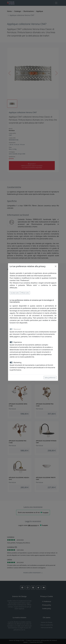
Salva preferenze (50, 378)
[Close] (56, 266)
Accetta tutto (15, 293)
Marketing (18, 362)
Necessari (17, 329)
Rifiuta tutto (25, 293)
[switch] (11, 342)
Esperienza (18, 342)
